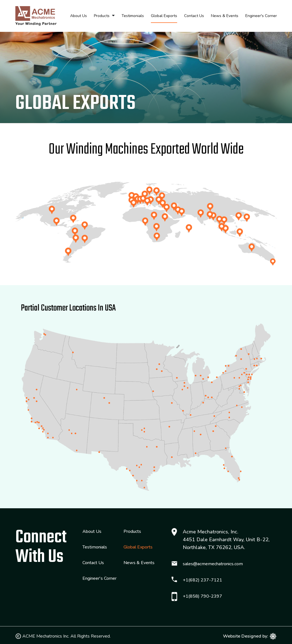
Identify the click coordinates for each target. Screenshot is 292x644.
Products (102, 16)
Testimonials (133, 16)
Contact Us (194, 16)
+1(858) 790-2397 (202, 596)
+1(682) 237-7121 (202, 580)
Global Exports (164, 16)
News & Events (225, 16)
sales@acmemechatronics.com (213, 564)
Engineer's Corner (261, 16)
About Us (79, 16)
